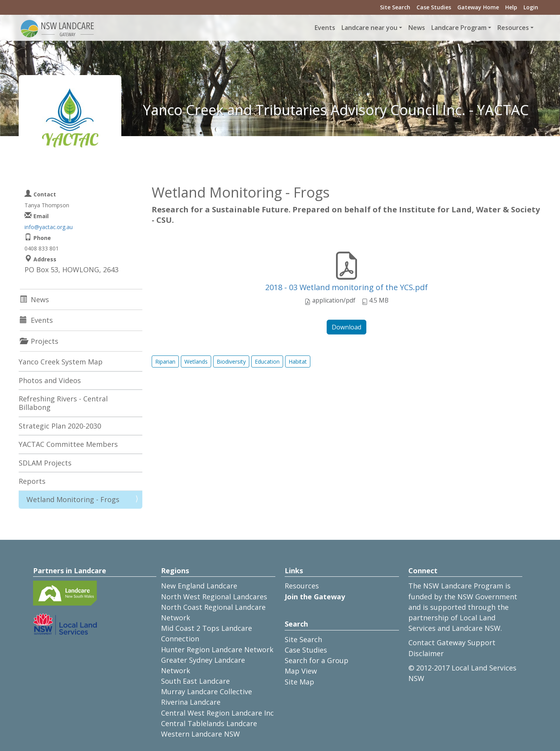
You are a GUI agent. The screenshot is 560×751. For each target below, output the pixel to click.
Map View (301, 671)
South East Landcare (195, 681)
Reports (32, 481)
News (417, 28)
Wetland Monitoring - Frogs (73, 499)
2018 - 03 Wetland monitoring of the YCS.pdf (346, 287)
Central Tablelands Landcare (209, 723)
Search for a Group (317, 660)
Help (511, 7)
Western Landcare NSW (200, 734)
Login (531, 7)
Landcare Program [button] (459, 28)
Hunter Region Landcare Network (217, 649)
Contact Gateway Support (452, 642)
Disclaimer (426, 653)
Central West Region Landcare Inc (217, 713)
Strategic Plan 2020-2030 (60, 426)
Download (346, 327)
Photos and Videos (50, 380)
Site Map (299, 682)
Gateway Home (478, 7)
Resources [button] (513, 28)
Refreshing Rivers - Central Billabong (63, 403)
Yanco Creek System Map (61, 362)
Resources (302, 586)
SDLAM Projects (45, 463)
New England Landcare (199, 586)
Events (325, 28)
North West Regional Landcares (214, 597)
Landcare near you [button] (369, 28)
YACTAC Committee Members (68, 444)
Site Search (395, 7)
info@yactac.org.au (49, 227)
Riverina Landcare (191, 702)
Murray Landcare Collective (206, 691)
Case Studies (434, 7)
